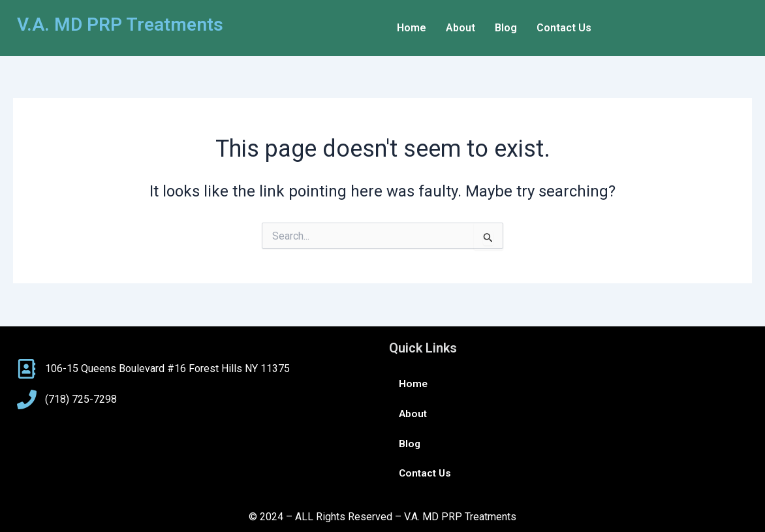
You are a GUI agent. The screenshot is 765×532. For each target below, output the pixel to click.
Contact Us (564, 28)
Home (412, 28)
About (461, 28)
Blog (506, 28)
